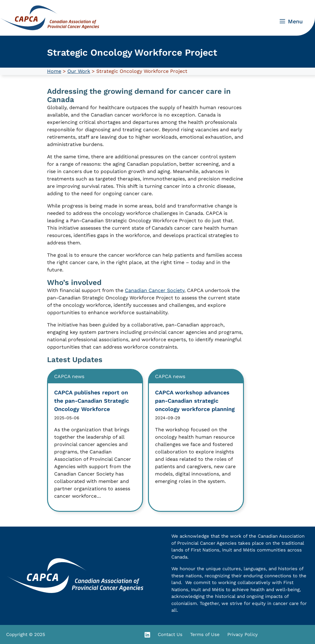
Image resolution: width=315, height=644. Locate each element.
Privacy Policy (243, 634)
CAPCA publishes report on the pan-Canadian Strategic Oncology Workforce (92, 401)
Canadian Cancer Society (155, 290)
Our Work (79, 71)
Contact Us (170, 634)
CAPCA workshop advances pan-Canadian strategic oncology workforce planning (195, 401)
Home (54, 71)
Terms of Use (205, 634)
